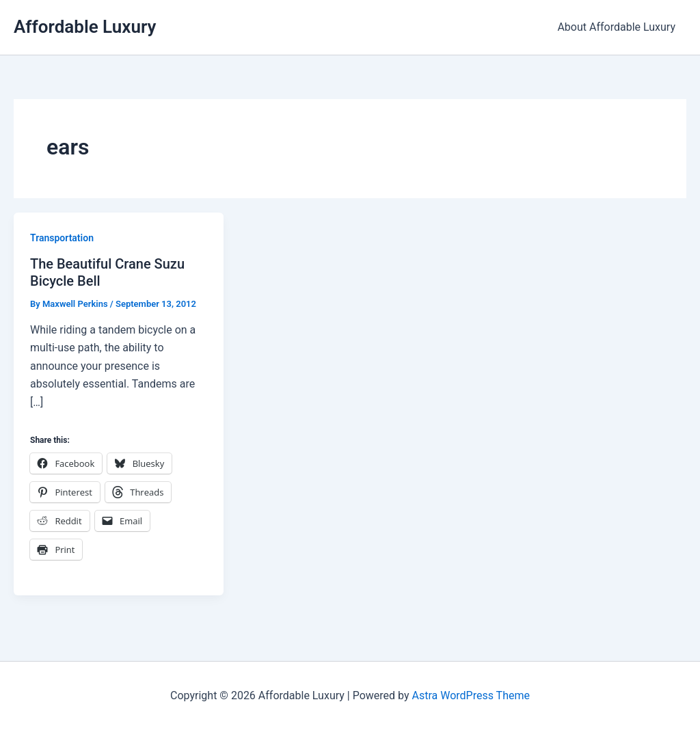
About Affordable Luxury (616, 27)
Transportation (62, 238)
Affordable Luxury (85, 27)
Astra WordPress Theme (470, 695)
